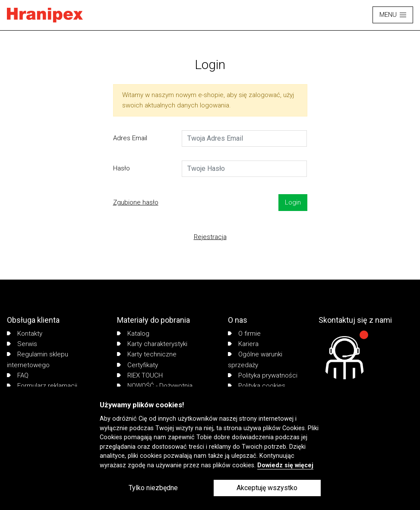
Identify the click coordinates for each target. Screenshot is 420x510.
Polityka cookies (257, 386)
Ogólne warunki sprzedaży (255, 359)
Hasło (122, 168)
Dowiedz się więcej (285, 465)
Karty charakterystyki (152, 344)
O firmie (244, 334)
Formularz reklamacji (42, 386)
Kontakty (25, 334)
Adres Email (130, 138)
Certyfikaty (137, 365)
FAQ (18, 375)
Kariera (243, 344)
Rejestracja (210, 237)
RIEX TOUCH (140, 375)
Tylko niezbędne (153, 488)
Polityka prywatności (263, 375)
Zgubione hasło (136, 202)
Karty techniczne (147, 354)
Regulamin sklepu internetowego (38, 359)
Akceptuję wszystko (267, 488)
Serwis (22, 344)
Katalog (133, 334)
